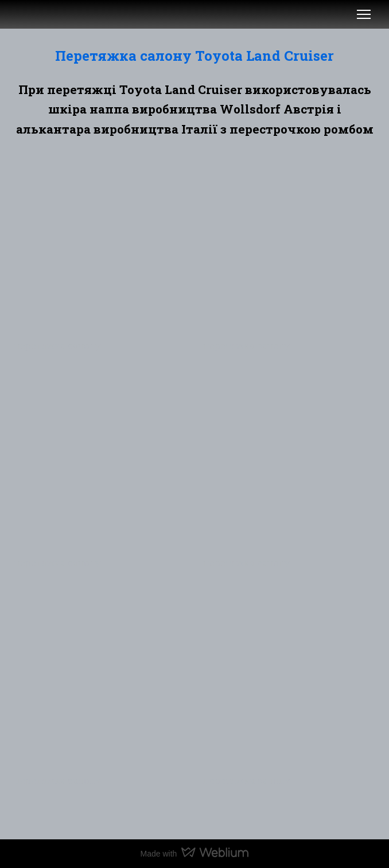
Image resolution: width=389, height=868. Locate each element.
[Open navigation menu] (364, 14)
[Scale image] (100, 246)
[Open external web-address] (28, 14)
